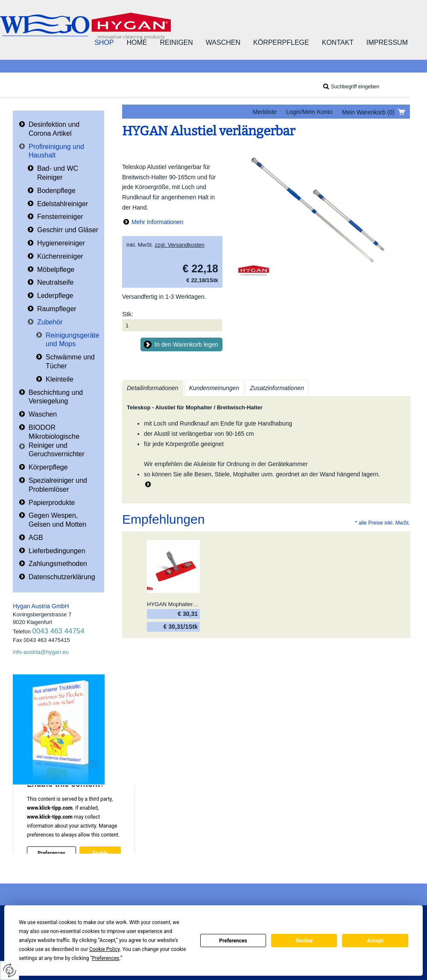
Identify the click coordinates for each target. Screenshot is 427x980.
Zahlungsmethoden (58, 564)
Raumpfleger (57, 309)
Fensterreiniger (60, 217)
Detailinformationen (153, 388)
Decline (304, 941)
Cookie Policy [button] (104, 949)
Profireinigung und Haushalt (56, 151)
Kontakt (338, 42)
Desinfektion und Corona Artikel (54, 129)
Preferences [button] (105, 958)
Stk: (128, 314)
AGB (36, 538)
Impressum (387, 42)
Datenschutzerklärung (62, 577)
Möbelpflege (56, 270)
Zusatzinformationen (277, 388)
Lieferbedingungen (57, 551)
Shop (104, 42)
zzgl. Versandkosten (179, 245)
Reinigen (176, 42)
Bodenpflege (56, 191)
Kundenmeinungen (214, 388)
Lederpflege (55, 296)
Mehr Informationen (157, 222)
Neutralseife (55, 282)
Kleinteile (60, 379)
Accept (375, 941)
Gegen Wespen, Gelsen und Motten (57, 520)
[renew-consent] (10, 970)
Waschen (223, 42)
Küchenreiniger (60, 256)
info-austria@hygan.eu (41, 652)
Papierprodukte (52, 503)
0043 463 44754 (58, 631)
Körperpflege (281, 42)
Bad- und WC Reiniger (58, 173)
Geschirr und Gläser (68, 230)
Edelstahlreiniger (63, 204)
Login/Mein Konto (309, 112)
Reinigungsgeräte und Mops (72, 340)
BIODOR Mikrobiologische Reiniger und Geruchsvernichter (57, 441)
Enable (100, 853)
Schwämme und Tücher (70, 362)
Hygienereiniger (61, 243)
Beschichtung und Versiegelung (56, 397)
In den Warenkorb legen (186, 344)
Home (137, 42)
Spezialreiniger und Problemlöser (58, 485)
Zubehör (50, 322)
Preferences (233, 941)
